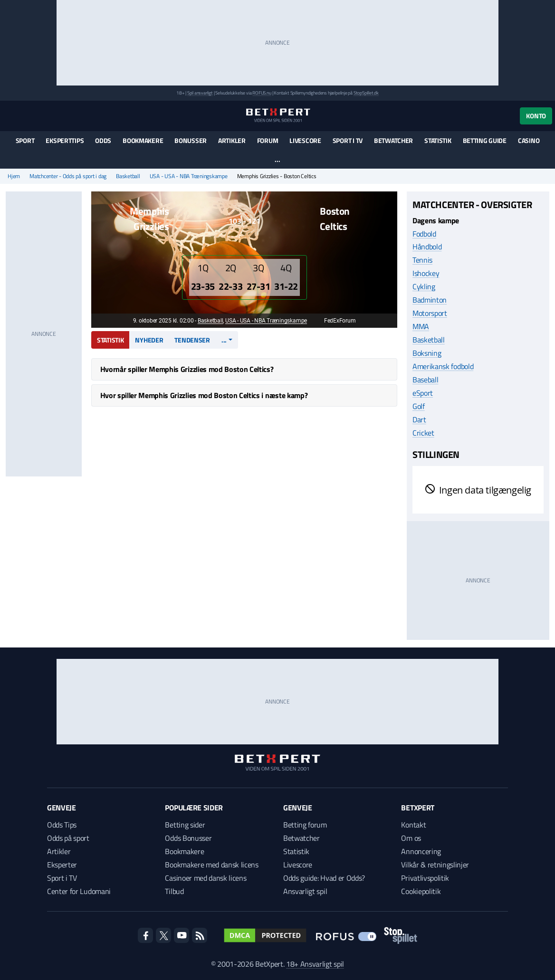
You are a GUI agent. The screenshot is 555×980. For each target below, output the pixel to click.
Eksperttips (65, 140)
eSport (423, 393)
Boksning (427, 353)
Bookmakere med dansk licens (211, 865)
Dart (419, 419)
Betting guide (485, 140)
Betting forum (305, 825)
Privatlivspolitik (425, 878)
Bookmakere (143, 140)
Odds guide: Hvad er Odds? (324, 878)
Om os (411, 838)
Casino (529, 140)
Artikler (232, 140)
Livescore (305, 140)
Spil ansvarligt (200, 93)
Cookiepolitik (421, 891)
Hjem (14, 176)
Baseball (425, 380)
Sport (25, 140)
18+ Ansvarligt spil (315, 964)
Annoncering (421, 851)
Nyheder (149, 340)
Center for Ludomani (79, 891)
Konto (536, 116)
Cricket (423, 433)
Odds (103, 140)
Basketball (128, 176)
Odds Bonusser (188, 838)
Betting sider (185, 825)
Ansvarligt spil (305, 891)
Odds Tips (62, 825)
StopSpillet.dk (366, 93)
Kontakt (413, 825)
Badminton (430, 300)
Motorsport (430, 313)
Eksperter (62, 865)
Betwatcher (393, 140)
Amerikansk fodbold (443, 366)
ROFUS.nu (262, 93)
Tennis (422, 260)
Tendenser (192, 340)
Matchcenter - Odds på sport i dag (68, 176)
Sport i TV (348, 140)
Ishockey (426, 273)
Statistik (438, 140)
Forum (268, 140)
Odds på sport (68, 838)
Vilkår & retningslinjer (435, 865)
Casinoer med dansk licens (206, 878)
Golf (419, 406)
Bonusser (191, 140)
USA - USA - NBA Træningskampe (189, 176)
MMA (421, 326)
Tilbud (174, 891)
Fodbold (424, 234)
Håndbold (427, 247)
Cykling (424, 286)
